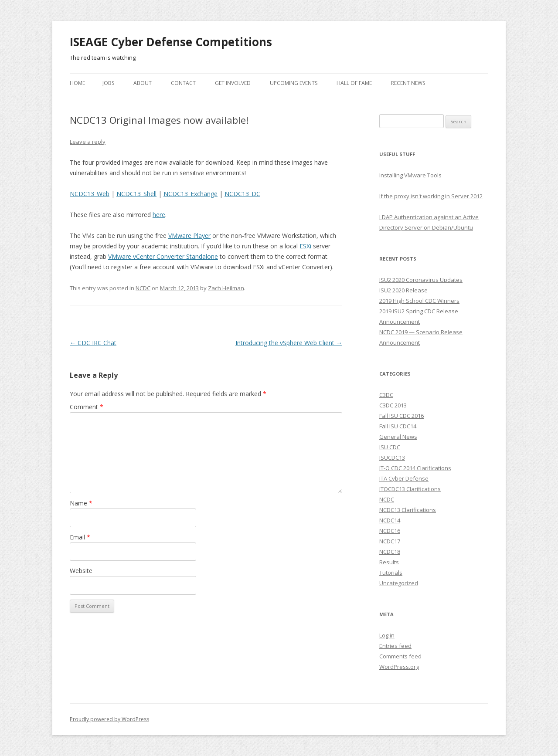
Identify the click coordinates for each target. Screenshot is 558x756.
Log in (387, 635)
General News (398, 437)
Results (389, 562)
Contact (183, 83)
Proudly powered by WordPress (109, 719)
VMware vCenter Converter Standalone (163, 256)
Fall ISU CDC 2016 (401, 416)
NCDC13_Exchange (191, 194)
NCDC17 (390, 541)
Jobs (108, 83)
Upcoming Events (294, 83)
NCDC (143, 288)
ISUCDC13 (392, 458)
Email (80, 537)
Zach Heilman (226, 288)
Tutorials (391, 573)
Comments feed (400, 656)
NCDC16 (390, 531)
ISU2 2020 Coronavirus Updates (421, 280)
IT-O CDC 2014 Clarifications (415, 468)
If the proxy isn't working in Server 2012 (431, 196)
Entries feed (395, 646)
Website (81, 571)
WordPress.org (399, 667)
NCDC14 (390, 520)
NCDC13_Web (90, 194)
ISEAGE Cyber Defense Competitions (171, 42)
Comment (87, 407)
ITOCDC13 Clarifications (410, 489)
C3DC (386, 395)
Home (77, 83)
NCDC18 (390, 552)
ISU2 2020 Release (403, 290)
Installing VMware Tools (410, 175)
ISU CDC (390, 447)
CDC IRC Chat (93, 343)
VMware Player (189, 236)
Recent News (408, 83)
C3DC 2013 (393, 405)
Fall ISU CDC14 (398, 426)
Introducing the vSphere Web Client (289, 343)
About (143, 83)
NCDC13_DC (242, 194)
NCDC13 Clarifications (408, 510)
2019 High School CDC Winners (419, 301)
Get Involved (233, 83)
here (159, 215)
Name (81, 503)
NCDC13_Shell (136, 194)
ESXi (305, 246)
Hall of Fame (354, 83)
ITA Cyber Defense (404, 478)
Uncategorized (399, 583)
